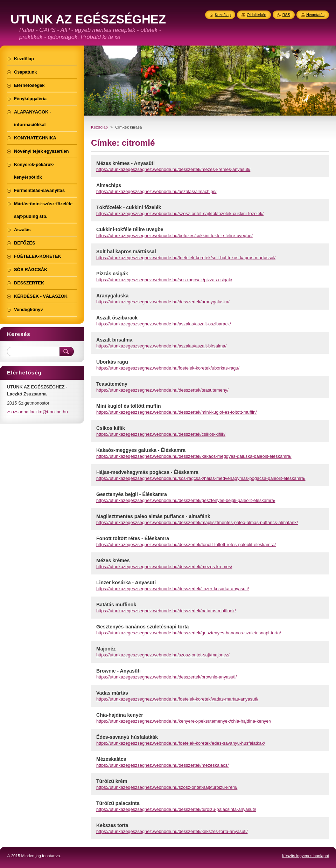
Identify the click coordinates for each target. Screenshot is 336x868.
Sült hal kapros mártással (126, 252)
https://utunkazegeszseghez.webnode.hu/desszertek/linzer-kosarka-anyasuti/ (173, 589)
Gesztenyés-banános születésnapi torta (142, 627)
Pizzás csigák (112, 274)
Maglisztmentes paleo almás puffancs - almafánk (153, 516)
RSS (286, 15)
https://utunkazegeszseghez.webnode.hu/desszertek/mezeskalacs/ (162, 765)
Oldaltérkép (257, 15)
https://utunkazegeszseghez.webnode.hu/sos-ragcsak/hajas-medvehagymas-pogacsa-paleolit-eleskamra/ (201, 478)
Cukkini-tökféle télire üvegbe (130, 229)
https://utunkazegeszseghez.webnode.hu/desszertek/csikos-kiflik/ (161, 434)
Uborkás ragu (112, 362)
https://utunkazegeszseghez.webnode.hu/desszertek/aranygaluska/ (163, 302)
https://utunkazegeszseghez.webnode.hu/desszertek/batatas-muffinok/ (166, 611)
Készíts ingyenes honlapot (306, 856)
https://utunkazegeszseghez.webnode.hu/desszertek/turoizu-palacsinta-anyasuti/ (176, 809)
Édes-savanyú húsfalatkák (127, 737)
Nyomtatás (315, 15)
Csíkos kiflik (111, 428)
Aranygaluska (112, 296)
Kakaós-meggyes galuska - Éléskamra (141, 450)
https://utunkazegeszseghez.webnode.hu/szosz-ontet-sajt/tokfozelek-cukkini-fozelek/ (180, 213)
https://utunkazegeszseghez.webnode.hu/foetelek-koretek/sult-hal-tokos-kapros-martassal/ (186, 258)
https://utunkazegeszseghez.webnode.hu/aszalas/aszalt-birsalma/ (161, 346)
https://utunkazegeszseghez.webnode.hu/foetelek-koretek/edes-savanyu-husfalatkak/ (181, 743)
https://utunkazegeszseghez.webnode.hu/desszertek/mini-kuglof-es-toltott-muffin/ (177, 412)
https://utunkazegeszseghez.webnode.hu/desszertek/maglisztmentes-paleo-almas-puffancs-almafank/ (197, 522)
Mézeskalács (111, 759)
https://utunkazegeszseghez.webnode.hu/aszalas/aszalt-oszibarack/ (164, 324)
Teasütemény (112, 384)
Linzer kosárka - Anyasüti (126, 583)
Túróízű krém (112, 781)
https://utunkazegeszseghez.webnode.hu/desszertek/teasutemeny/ (162, 390)
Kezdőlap (99, 127)
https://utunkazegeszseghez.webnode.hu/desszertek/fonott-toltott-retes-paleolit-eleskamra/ (186, 545)
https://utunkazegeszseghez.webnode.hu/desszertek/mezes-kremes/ (164, 567)
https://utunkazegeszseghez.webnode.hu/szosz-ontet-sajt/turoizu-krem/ (167, 787)
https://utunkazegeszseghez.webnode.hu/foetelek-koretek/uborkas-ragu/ (168, 368)
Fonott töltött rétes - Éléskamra (133, 538)
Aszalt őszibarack (117, 318)
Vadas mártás (112, 693)
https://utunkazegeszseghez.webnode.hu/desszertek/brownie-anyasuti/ (166, 677)
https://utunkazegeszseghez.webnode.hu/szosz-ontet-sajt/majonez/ (163, 655)
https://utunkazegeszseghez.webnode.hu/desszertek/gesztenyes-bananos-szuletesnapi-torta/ (189, 633)
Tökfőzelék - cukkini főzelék (129, 207)
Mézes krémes (113, 560)
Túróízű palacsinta (118, 803)
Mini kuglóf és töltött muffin (129, 406)
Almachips (109, 185)
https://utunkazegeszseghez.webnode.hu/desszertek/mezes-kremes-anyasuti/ (173, 169)
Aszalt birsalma (114, 340)
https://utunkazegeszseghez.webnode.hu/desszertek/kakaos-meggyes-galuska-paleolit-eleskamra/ (194, 456)
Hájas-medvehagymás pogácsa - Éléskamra (147, 472)
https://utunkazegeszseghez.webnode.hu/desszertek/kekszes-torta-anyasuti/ (172, 831)
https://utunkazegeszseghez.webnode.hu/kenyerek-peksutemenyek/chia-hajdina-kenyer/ (184, 721)
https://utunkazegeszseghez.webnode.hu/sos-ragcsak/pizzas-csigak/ (164, 280)
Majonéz (106, 649)
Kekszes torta (112, 825)
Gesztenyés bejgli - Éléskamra (132, 494)
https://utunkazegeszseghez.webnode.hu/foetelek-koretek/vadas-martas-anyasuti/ (177, 699)
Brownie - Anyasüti (118, 671)
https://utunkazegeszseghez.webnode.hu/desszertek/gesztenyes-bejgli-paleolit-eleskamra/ (186, 500)
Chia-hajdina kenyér (120, 715)
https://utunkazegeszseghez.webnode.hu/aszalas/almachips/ (156, 191)
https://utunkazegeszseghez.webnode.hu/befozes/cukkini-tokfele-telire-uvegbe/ (174, 236)
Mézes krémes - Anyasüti (125, 163)
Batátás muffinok (116, 605)
